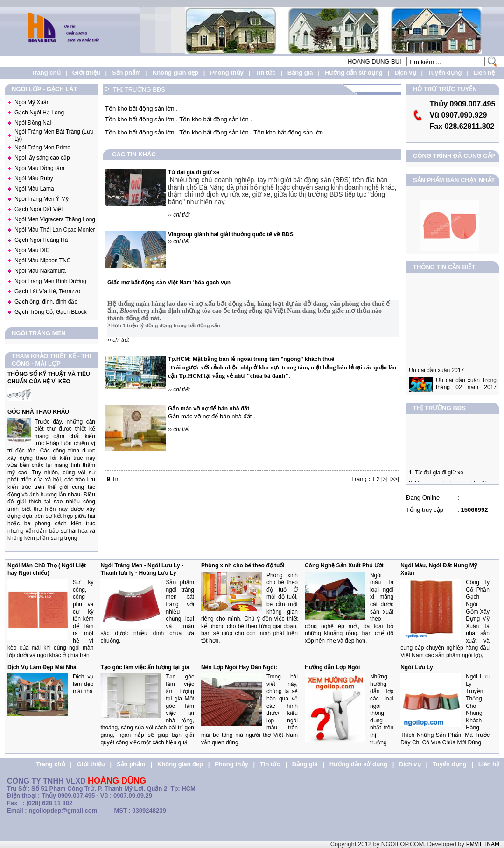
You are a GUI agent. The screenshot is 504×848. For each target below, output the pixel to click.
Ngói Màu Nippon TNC (43, 261)
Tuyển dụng (445, 73)
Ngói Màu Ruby (34, 178)
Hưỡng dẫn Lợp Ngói (332, 667)
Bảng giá (300, 73)
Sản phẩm (126, 73)
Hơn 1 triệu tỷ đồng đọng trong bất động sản (165, 325)
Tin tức (265, 73)
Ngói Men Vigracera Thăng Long (55, 219)
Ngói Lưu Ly (417, 667)
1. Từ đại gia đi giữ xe (436, 478)
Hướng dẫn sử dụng (354, 73)
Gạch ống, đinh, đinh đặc (46, 302)
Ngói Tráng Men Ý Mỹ (42, 199)
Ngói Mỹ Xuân (32, 102)
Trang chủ (46, 73)
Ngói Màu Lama (34, 189)
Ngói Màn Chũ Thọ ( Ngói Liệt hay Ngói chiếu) (47, 569)
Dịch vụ (405, 73)
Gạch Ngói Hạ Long (39, 113)
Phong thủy (227, 73)
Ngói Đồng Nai (33, 123)
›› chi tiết (179, 215)
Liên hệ (484, 73)
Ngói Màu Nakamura (40, 271)
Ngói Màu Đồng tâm (39, 168)
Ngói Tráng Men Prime (42, 148)
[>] (385, 479)
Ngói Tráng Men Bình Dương (50, 281)
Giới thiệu (86, 73)
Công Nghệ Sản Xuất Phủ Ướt (344, 565)
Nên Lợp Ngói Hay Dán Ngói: (239, 667)
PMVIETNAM (483, 844)
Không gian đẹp (175, 73)
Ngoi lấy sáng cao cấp (42, 158)
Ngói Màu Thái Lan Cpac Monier (55, 230)
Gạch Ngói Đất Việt (38, 209)
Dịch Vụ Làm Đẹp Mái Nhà (42, 667)
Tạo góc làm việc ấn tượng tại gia (145, 667)
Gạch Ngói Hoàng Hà (41, 240)
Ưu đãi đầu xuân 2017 (436, 381)
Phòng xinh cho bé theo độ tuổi (243, 565)
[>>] (394, 479)
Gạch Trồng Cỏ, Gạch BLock (51, 312)
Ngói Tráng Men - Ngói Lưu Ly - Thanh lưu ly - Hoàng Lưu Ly (142, 569)
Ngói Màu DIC (32, 250)
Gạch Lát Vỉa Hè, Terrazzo (47, 291)
